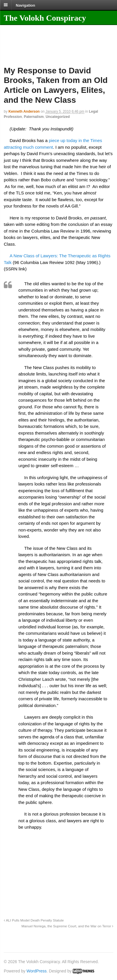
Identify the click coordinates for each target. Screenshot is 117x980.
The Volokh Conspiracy (45, 18)
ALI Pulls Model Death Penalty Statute (34, 920)
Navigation (25, 5)
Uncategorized (58, 117)
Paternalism (34, 117)
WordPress (37, 971)
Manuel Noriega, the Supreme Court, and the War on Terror (67, 926)
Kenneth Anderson (24, 111)
